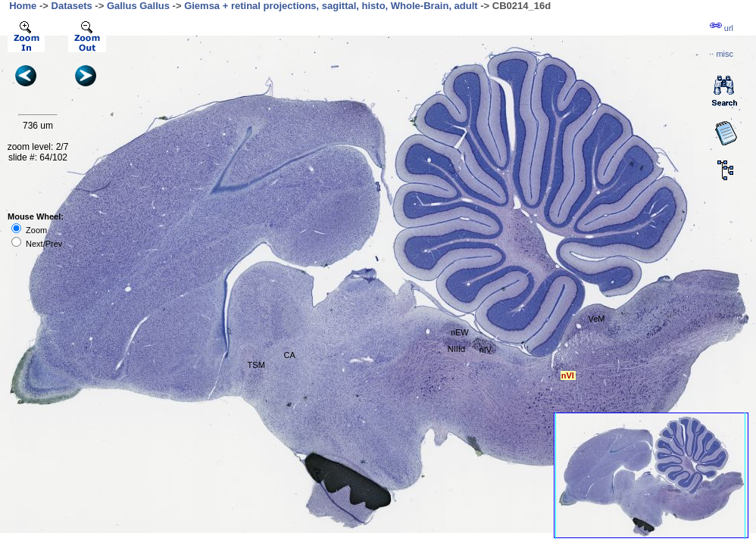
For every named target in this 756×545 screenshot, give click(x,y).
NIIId (456, 349)
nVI (568, 375)
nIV (486, 350)
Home (23, 6)
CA (290, 355)
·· (721, 54)
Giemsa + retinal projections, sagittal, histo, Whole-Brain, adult (331, 6)
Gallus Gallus (138, 6)
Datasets (72, 6)
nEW (460, 332)
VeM (596, 319)
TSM (256, 365)
